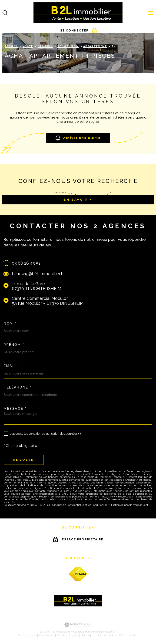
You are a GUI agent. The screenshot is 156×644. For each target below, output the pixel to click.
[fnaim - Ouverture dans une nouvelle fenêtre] (78, 574)
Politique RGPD (117, 635)
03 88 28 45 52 (26, 263)
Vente (28, 46)
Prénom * (14, 345)
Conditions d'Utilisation (106, 505)
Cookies (133, 635)
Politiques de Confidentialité (67, 505)
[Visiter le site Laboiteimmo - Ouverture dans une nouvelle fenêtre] (78, 625)
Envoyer (24, 460)
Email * (12, 366)
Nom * (10, 323)
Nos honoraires (27, 635)
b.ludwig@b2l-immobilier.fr (38, 274)
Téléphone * (18, 387)
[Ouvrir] (5, 13)
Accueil (11, 46)
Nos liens (99, 635)
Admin (86, 635)
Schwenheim (68, 46)
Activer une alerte (78, 138)
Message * (15, 409)
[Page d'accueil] (78, 13)
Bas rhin (45, 46)
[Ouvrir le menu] (151, 13)
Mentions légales (68, 635)
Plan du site (47, 635)
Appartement (95, 46)
